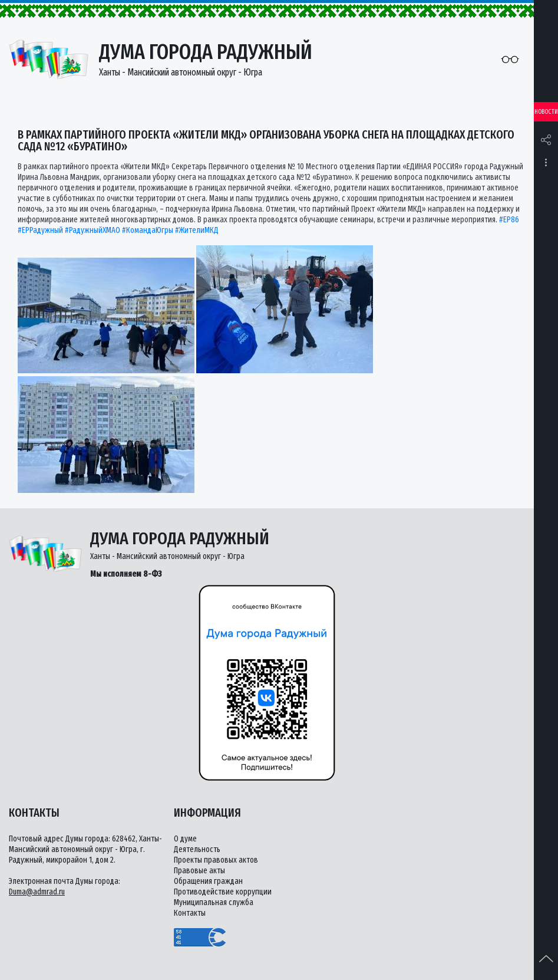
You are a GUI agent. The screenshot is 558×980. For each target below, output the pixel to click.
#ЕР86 (509, 220)
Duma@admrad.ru (37, 892)
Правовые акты (199, 871)
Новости (546, 112)
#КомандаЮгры (148, 230)
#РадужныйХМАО (93, 230)
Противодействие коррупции (223, 892)
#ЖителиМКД (197, 230)
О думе (185, 839)
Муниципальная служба (214, 902)
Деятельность (197, 849)
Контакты (190, 913)
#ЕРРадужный (40, 230)
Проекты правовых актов (216, 860)
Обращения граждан (208, 881)
